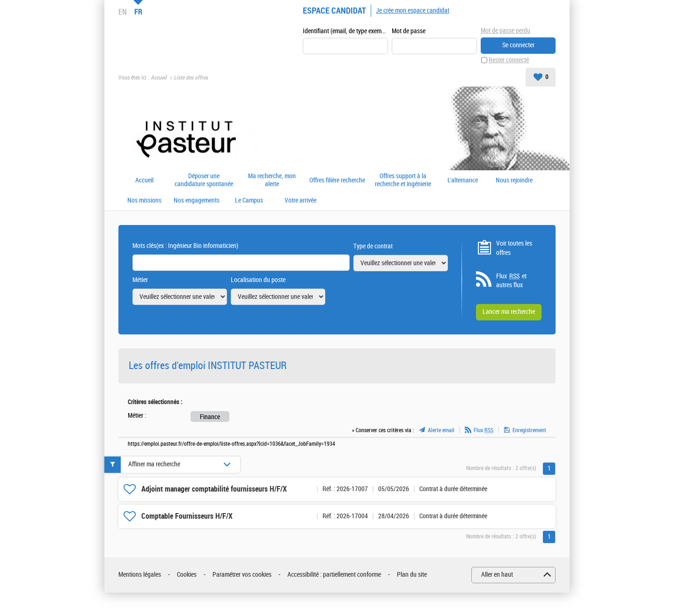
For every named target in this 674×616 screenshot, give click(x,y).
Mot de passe (409, 31)
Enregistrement (529, 430)
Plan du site (412, 575)
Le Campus (249, 201)
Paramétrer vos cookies (242, 575)
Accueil (159, 78)
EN (123, 12)
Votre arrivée (300, 201)
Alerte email (441, 430)
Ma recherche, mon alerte (272, 180)
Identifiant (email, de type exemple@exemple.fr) (345, 31)
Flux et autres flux (511, 281)
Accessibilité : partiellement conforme (334, 575)
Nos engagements (197, 201)
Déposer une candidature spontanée (204, 180)
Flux (484, 430)
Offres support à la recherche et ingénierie (403, 180)
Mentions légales (140, 575)
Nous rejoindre (514, 181)
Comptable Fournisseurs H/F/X (187, 516)
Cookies (187, 575)
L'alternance (463, 181)
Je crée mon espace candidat (413, 11)
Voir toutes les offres (514, 248)
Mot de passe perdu (505, 31)
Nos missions (144, 201)
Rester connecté (509, 60)
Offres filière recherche (337, 181)
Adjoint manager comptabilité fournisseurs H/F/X (214, 489)
